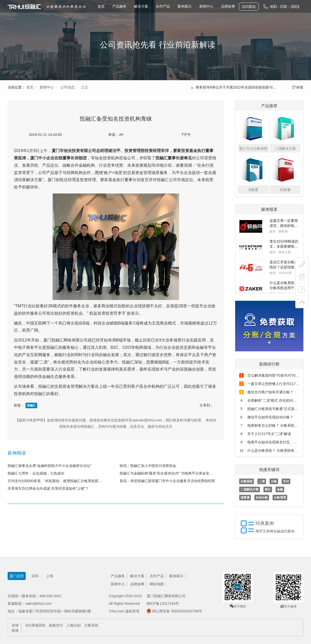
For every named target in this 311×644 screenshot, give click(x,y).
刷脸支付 (56, 625)
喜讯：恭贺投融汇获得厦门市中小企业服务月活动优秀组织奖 (167, 481)
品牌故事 (228, 6)
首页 (101, 6)
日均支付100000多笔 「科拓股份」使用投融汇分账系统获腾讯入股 (60, 481)
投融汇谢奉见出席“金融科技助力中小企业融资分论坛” (49, 466)
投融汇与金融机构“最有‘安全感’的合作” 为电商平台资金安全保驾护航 (172, 473)
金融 (280, 489)
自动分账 (262, 498)
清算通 (245, 498)
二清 (262, 481)
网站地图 (157, 584)
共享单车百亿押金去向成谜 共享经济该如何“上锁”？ (48, 488)
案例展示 (185, 6)
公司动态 (68, 87)
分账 (274, 481)
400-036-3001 (50, 596)
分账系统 (247, 481)
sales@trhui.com (38, 604)
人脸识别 (74, 625)
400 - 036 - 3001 (281, 6)
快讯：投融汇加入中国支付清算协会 (148, 466)
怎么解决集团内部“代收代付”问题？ (275, 375)
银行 (268, 489)
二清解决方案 (250, 489)
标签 (298, 87)
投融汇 (31, 405)
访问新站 (249, 7)
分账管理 (280, 498)
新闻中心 (206, 6)
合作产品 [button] (163, 6)
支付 (286, 481)
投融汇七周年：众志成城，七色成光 (36, 473)
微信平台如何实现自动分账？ (270, 417)
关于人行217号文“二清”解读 (269, 434)
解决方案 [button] (141, 6)
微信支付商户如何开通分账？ (270, 392)
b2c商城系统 (36, 625)
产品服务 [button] (119, 6)
